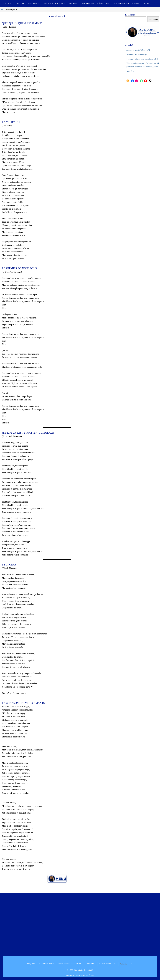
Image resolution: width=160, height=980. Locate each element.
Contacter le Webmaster (70, 964)
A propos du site (46, 964)
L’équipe (31, 964)
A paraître (131, 78)
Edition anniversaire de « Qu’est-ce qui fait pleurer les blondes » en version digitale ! (141, 70)
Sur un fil (90, 964)
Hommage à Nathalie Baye (138, 54)
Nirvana (81, 975)
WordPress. (90, 975)
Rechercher (130, 15)
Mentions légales (107, 964)
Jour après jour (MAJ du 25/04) (140, 50)
